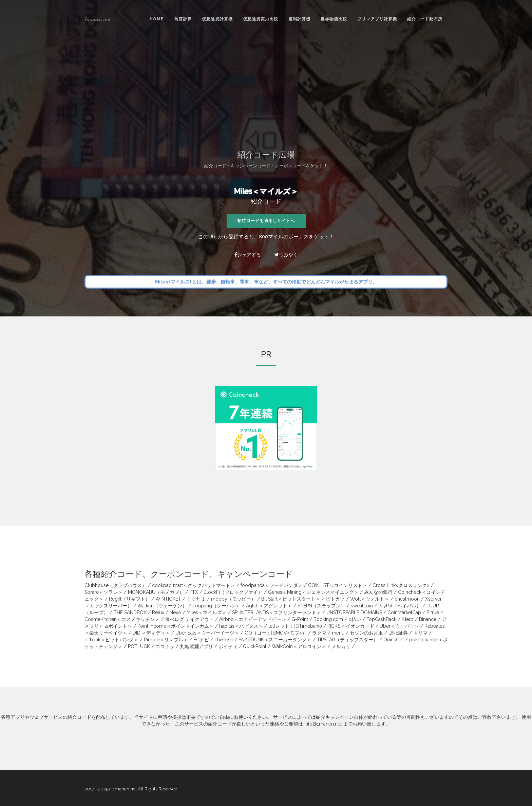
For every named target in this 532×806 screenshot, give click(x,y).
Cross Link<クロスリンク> (401, 585)
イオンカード (360, 626)
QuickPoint (255, 646)
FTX (194, 592)
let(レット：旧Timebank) (295, 626)
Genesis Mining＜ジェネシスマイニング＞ (313, 592)
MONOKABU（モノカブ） (156, 592)
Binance (428, 619)
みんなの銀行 (378, 592)
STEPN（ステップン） (321, 606)
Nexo (175, 612)
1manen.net (97, 19)
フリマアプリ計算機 (377, 19)
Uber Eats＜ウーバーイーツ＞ (207, 633)
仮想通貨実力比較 (261, 19)
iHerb (408, 619)
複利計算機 (299, 19)
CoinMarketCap (404, 612)
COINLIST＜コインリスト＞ (338, 585)
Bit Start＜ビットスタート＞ (291, 599)
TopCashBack (381, 619)
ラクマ (319, 633)
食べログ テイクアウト (189, 619)
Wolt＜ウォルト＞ (370, 599)
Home (157, 19)
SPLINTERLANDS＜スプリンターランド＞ (277, 612)
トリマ (420, 633)
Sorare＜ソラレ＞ (103, 592)
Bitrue (433, 612)
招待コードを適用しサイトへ (266, 221)
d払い (355, 619)
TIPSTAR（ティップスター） (347, 640)
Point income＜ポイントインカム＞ (176, 626)
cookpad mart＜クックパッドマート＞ (194, 585)
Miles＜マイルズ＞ (266, 191)
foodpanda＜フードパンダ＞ (272, 585)
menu (338, 633)
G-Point (300, 619)
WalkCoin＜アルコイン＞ (299, 646)
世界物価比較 (334, 19)
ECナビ (201, 640)
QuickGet (394, 640)
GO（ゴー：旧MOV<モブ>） (276, 633)
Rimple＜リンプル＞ (166, 640)
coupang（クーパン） (216, 606)
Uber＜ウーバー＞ (399, 626)
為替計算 (183, 19)
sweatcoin (362, 606)
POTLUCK (139, 646)
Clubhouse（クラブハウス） (116, 585)
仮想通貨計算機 (217, 19)
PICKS (334, 626)
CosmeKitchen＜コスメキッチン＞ (122, 619)
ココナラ (165, 646)
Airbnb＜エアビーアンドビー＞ (253, 619)
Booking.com (328, 619)
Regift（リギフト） (129, 599)
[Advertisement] (266, 89)
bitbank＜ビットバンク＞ (111, 640)
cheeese (224, 640)
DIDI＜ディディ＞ (151, 633)
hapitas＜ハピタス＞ (241, 626)
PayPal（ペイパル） (400, 606)
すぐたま (196, 599)
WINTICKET (168, 599)
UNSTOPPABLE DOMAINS (354, 612)
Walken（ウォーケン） (162, 606)
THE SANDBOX (130, 612)
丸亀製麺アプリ (196, 646)
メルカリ (341, 646)
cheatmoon (407, 599)
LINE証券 (398, 633)
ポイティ (228, 646)
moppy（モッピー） (233, 599)
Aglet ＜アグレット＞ (269, 606)
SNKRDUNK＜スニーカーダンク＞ (275, 640)
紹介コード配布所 (425, 19)
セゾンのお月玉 (366, 633)
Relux (158, 612)
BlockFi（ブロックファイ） (233, 592)
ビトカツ (335, 599)
